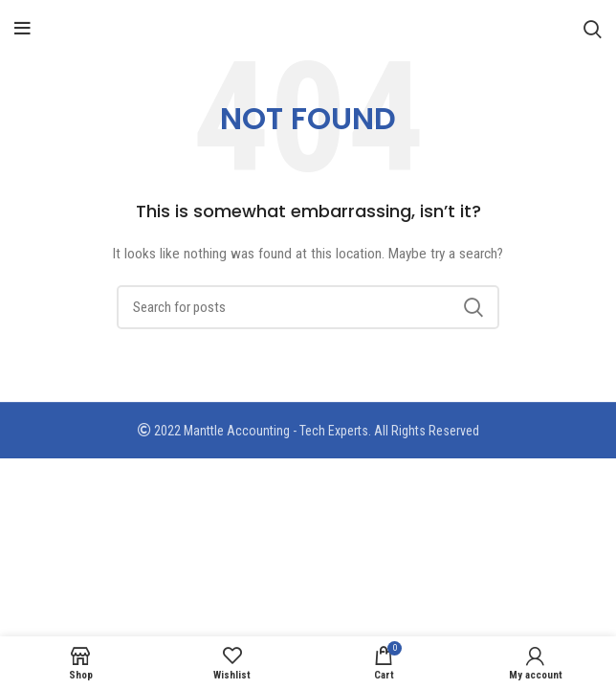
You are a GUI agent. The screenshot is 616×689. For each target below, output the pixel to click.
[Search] (593, 29)
